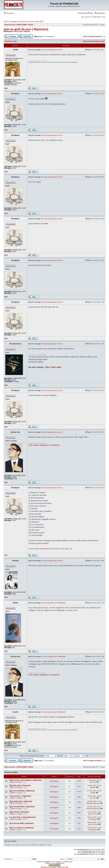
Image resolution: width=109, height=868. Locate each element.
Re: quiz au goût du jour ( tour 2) (52, 50)
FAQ (90, 13)
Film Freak (18, 31)
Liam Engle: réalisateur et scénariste (44, 445)
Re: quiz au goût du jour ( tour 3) (52, 177)
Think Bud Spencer (93, 803)
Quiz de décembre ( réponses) (22, 807)
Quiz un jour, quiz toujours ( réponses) (25, 780)
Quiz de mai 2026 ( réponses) (22, 823)
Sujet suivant (100, 41)
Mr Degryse (46, 549)
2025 (59, 367)
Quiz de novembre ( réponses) (22, 791)
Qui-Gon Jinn (93, 814)
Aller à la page (88, 36)
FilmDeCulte (82, 13)
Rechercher (100, 13)
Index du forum (10, 25)
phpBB (47, 862)
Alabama (27, 31)
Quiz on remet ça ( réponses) (22, 828)
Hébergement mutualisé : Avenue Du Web (54, 867)
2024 (53, 367)
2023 (47, 367)
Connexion (9, 13)
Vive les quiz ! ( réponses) (20, 796)
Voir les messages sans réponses (16, 21)
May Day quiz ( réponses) (20, 785)
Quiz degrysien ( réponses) (21, 801)
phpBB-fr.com (60, 863)
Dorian (93, 793)
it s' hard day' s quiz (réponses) (22, 817)
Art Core (93, 782)
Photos (31, 25)
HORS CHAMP (22, 25)
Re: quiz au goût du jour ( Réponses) (54, 603)
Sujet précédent (89, 41)
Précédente (98, 36)
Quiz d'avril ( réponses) (19, 812)
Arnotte (93, 787)
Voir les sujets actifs (36, 21)
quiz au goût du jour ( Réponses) (26, 29)
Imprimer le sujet (11, 41)
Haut (6, 88)
